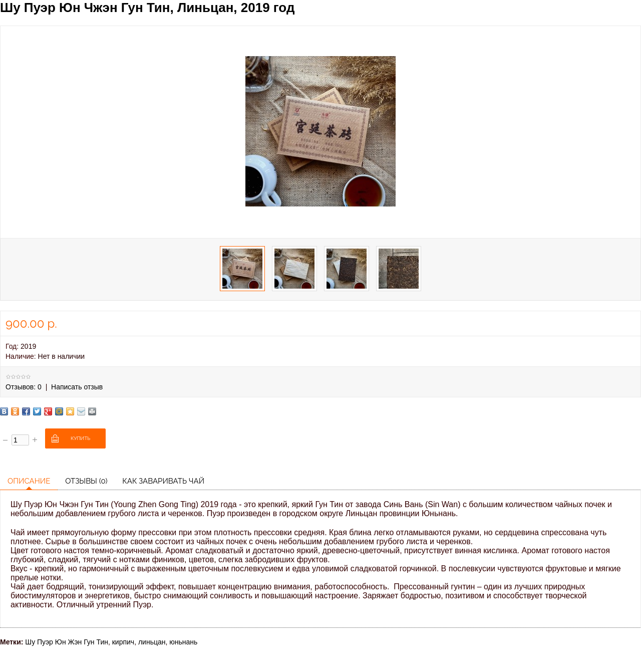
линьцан (152, 642)
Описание (29, 481)
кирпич (123, 642)
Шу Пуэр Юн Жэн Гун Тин (67, 642)
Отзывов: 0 (24, 387)
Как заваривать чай (163, 481)
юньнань (183, 642)
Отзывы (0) (86, 481)
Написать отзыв (77, 387)
